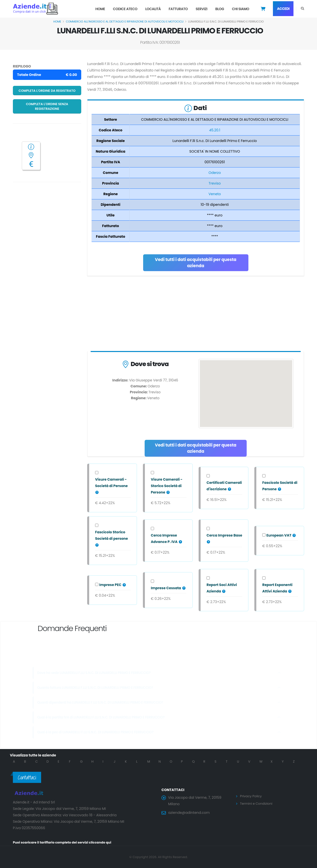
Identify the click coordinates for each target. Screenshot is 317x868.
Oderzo (215, 173)
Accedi (283, 9)
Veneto (215, 194)
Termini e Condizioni (257, 803)
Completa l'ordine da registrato (47, 91)
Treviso (215, 183)
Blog (220, 9)
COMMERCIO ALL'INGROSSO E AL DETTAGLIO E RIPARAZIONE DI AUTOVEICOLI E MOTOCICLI (125, 22)
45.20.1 (215, 130)
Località (153, 9)
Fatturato (178, 9)
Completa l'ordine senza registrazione (47, 106)
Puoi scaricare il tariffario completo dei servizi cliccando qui (66, 842)
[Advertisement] (196, 315)
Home (100, 9)
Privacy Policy (252, 796)
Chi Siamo (240, 9)
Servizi (201, 9)
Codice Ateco (125, 9)
